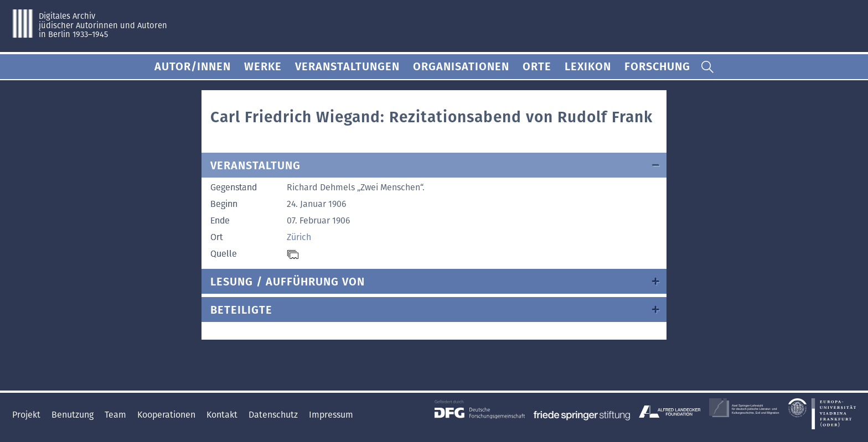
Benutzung (74, 415)
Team (117, 415)
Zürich (299, 237)
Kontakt (223, 415)
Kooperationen (167, 415)
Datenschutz (274, 415)
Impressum (331, 415)
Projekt (27, 415)
